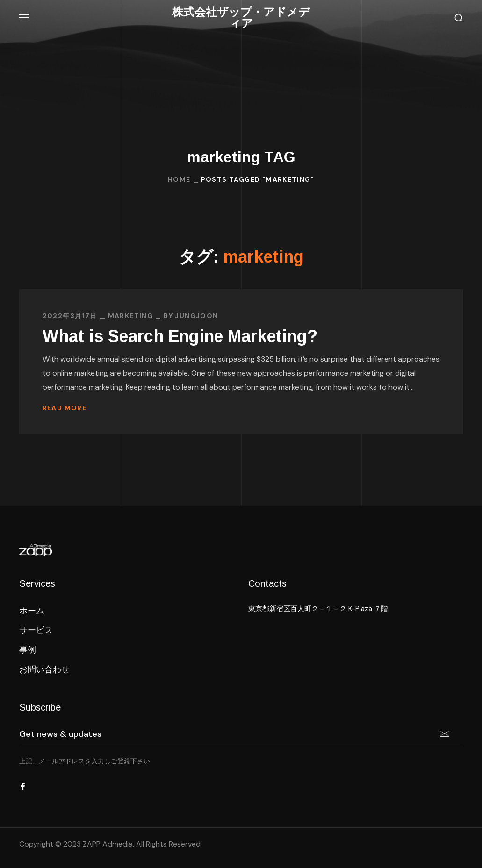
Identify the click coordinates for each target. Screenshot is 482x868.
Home (179, 179)
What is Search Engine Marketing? (180, 336)
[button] (459, 18)
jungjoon (196, 316)
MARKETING (131, 316)
